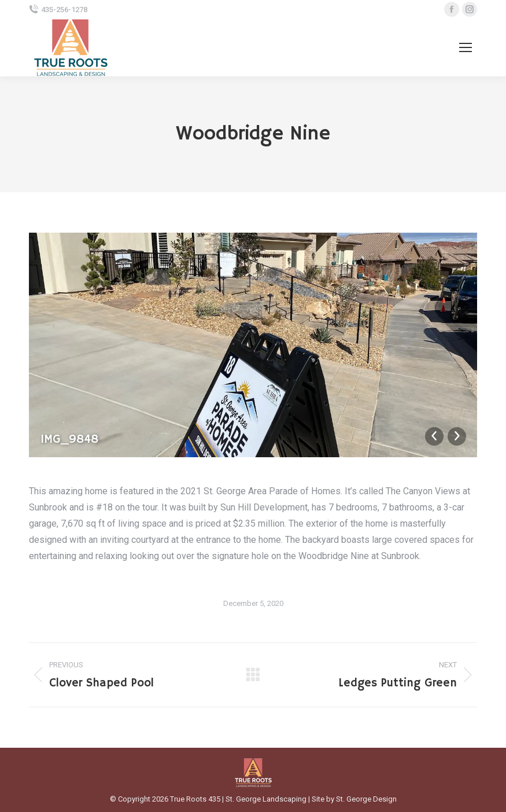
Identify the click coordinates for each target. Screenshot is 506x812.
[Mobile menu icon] (466, 47)
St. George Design (366, 799)
